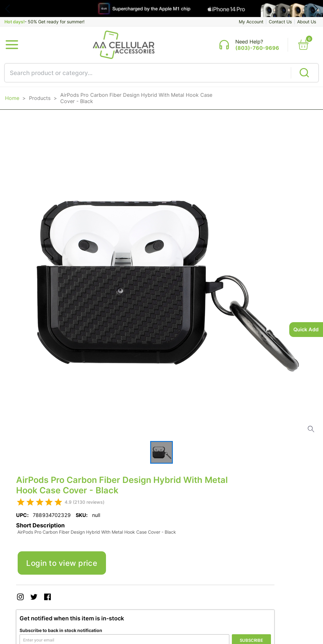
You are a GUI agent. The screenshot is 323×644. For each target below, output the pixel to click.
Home (12, 98)
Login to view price (62, 563)
